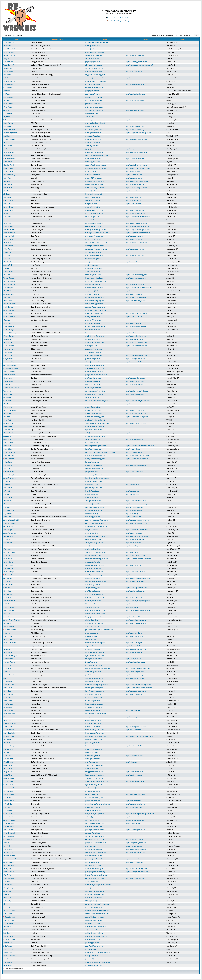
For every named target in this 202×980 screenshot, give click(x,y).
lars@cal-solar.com (92, 530)
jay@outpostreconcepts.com (95, 436)
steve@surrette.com (92, 607)
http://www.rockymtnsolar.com (136, 620)
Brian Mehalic (8, 497)
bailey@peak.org (91, 901)
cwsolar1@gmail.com (93, 217)
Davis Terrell (8, 301)
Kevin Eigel (7, 691)
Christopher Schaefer (11, 368)
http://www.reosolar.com (134, 533)
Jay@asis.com (90, 117)
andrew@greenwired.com (94, 817)
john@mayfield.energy (93, 578)
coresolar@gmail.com (93, 833)
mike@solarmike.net (92, 949)
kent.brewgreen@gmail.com (95, 775)
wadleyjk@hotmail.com (93, 501)
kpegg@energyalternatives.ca (96, 617)
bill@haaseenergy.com (93, 259)
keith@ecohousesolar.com (94, 849)
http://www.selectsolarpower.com (137, 536)
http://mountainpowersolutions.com (138, 669)
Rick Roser (7, 907)
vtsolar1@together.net (93, 84)
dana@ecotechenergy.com (94, 343)
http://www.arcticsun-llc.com (135, 572)
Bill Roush (7, 94)
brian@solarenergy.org (93, 497)
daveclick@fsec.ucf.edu (93, 414)
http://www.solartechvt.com (135, 539)
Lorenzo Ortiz (8, 759)
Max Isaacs (7, 417)
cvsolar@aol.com (91, 49)
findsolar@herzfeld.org (93, 568)
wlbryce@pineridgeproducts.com (96, 155)
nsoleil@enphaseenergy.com (95, 575)
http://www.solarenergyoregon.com (138, 520)
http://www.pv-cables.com (134, 840)
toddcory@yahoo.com (93, 46)
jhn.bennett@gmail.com (93, 959)
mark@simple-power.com (94, 404)
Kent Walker (8, 775)
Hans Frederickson (10, 410)
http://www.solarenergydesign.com (138, 523)
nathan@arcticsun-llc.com (94, 572)
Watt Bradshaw (9, 610)
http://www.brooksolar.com (135, 126)
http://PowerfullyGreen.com (135, 452)
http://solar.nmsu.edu (133, 172)
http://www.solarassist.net (134, 236)
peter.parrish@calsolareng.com (96, 249)
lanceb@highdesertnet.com (95, 246)
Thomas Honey (9, 746)
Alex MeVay (8, 814)
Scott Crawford (9, 236)
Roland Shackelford (10, 643)
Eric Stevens (8, 407)
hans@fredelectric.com (93, 410)
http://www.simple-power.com (136, 404)
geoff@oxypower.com (93, 439)
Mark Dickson (8, 404)
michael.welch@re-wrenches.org (96, 42)
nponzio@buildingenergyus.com (96, 165)
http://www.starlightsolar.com (136, 339)
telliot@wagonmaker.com (94, 101)
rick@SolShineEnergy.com (94, 798)
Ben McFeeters (9, 794)
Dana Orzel (7, 143)
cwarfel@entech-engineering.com (97, 401)
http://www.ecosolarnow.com (135, 378)
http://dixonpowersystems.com (136, 843)
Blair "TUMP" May (10, 333)
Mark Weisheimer (9, 304)
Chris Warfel (8, 401)
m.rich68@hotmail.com (93, 601)
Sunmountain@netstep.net (94, 68)
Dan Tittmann (8, 694)
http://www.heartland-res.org (135, 94)
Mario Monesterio (9, 372)
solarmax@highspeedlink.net (95, 610)
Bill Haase (7, 259)
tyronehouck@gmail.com (94, 923)
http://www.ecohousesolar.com (136, 691)
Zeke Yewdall (8, 946)
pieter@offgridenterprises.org (95, 872)
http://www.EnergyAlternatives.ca (137, 617)
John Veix (7, 91)
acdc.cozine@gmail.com (94, 355)
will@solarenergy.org (92, 588)
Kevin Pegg (7, 617)
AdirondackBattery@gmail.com (96, 736)
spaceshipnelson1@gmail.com (96, 446)
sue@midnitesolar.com (93, 940)
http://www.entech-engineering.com (138, 401)
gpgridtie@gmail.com (93, 62)
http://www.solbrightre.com (135, 546)
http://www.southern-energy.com (137, 417)
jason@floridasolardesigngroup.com (98, 478)
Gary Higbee (8, 707)
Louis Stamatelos (9, 956)
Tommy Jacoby (9, 278)
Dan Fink (7, 275)
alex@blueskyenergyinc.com (95, 814)
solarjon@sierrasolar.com (94, 110)
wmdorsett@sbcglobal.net (94, 468)
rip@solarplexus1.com (93, 930)
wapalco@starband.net (93, 220)
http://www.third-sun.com (134, 317)
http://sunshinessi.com (133, 543)
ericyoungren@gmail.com (94, 288)
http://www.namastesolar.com (136, 423)
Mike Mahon (9, 804)
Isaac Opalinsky (9, 556)
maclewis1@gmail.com (93, 549)
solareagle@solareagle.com (95, 255)
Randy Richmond (9, 139)
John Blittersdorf (9, 49)
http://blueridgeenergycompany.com (138, 610)
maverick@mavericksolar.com (96, 504)
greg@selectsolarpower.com (95, 536)
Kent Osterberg (9, 226)
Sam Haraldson (9, 778)
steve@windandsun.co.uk (94, 184)
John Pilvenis (8, 943)
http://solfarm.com (132, 762)
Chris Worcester (9, 152)
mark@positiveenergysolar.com (96, 230)
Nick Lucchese (9, 865)
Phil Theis (7, 494)
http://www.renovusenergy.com (136, 675)
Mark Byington (8, 210)
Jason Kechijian (9, 546)
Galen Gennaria (10, 917)
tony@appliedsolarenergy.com (96, 168)
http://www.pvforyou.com (134, 149)
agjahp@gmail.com (92, 882)
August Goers (8, 272)
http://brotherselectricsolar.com (136, 355)
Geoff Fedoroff (8, 439)
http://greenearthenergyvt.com (136, 301)
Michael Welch (9, 42)
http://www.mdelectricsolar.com (136, 336)
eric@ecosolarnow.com (93, 378)
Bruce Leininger (9, 330)
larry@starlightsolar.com (94, 339)
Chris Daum (8, 107)
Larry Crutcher (8, 339)
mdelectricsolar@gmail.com (95, 336)
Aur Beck (7, 485)
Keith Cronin (8, 178)
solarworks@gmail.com (93, 352)
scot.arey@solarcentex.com (95, 678)
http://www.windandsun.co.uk (136, 184)
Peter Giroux (8, 688)
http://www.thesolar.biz (133, 204)
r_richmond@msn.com (93, 139)
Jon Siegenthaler (9, 801)
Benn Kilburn (8, 449)
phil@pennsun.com (92, 494)
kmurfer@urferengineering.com (96, 875)
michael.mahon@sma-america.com (97, 804)
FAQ (120, 18)
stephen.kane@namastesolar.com (97, 423)
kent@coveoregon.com (93, 226)
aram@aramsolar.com (93, 294)
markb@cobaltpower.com (94, 210)
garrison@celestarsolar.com (95, 594)
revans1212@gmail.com (94, 562)
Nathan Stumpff (9, 572)
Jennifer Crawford (10, 859)
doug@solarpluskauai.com (94, 772)
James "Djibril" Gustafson (12, 620)
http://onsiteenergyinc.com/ (135, 394)
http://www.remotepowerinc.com (137, 181)
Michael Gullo (8, 314)
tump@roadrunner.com (93, 333)
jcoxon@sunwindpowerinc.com (96, 852)
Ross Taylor (9, 581)
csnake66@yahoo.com (93, 585)
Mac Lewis (7, 549)
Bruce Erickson (9, 346)
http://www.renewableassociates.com (138, 578)
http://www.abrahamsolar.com (136, 262)
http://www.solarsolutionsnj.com (136, 314)
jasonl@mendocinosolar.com (95, 891)
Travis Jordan (8, 710)
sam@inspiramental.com (94, 727)
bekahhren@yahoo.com (94, 481)
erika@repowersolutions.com (95, 326)
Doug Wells (7, 243)
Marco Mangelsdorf (10, 133)
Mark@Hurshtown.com (93, 381)
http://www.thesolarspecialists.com (138, 243)
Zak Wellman (9, 823)
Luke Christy (8, 426)
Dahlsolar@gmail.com (93, 517)
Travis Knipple (8, 936)
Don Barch (7, 623)
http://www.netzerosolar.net (135, 284)
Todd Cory (7, 46)
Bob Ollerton (8, 197)
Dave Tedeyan (8, 717)
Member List (111, 18)
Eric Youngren (8, 288)
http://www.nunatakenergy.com (136, 869)
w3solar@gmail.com (92, 627)
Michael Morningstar (10, 656)
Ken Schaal (7, 217)
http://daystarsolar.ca (133, 449)
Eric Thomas (8, 465)
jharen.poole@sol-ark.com (94, 920)
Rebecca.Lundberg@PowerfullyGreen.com (100, 452)
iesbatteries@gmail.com (94, 965)
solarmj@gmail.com (92, 443)
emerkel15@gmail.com (93, 811)
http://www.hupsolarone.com (135, 662)
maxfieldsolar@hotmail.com (95, 788)
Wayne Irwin (8, 391)
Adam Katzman (9, 685)
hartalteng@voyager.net (94, 194)
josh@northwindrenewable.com (96, 375)
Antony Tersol (8, 168)
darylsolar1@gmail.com (93, 791)
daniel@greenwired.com (94, 694)
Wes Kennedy (8, 72)
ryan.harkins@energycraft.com (96, 598)
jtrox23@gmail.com (92, 675)
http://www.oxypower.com (134, 439)
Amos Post (7, 756)
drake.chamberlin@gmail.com (96, 81)
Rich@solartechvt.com (93, 539)
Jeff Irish (6, 214)
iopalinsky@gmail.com (93, 556)
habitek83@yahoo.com (93, 239)
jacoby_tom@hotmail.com (94, 278)
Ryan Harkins (8, 598)
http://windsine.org (132, 514)
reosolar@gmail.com (92, 533)
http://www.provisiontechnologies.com (139, 133)
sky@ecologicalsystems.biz (95, 297)
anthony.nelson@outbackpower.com (98, 962)
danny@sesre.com (92, 888)
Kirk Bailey (7, 901)
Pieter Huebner (9, 872)
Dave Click (7, 414)
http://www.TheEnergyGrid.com (136, 188)
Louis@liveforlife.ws (92, 956)
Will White (7, 588)
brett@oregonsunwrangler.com (96, 894)
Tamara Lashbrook (10, 856)
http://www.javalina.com (134, 197)
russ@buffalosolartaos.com (95, 681)
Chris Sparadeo (9, 836)
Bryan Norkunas (10, 840)
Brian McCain (8, 430)
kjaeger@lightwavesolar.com (95, 507)
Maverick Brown (9, 504)
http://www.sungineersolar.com (136, 717)
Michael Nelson (9, 336)
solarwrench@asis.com (93, 252)
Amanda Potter (9, 736)
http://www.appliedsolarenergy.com (138, 168)
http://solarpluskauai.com (134, 772)
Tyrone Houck (8, 923)
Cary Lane (7, 223)
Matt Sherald (8, 636)
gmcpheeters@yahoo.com (94, 291)
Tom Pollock (8, 146)
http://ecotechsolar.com (134, 807)
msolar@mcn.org (91, 346)
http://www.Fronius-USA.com (136, 781)
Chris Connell (9, 781)
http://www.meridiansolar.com (136, 278)
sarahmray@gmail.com (93, 672)
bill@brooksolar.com (92, 126)
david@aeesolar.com (92, 323)
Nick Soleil (8, 575)
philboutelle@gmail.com (94, 488)
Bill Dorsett (7, 468)
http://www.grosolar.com (134, 72)
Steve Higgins (9, 607)
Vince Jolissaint (9, 878)
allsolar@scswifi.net (92, 362)
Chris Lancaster (9, 585)
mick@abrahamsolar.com (94, 262)
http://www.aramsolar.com (135, 294)
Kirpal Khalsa (8, 352)
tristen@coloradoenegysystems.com (98, 953)
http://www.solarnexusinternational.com (139, 288)
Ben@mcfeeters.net (92, 794)
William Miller (8, 120)
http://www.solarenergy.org (135, 130)
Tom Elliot (7, 101)
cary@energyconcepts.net (94, 223)
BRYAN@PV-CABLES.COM (95, 840)
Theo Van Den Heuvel (11, 388)
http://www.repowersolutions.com (137, 326)
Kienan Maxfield (9, 788)
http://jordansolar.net (133, 710)
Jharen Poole (9, 920)
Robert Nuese (8, 207)
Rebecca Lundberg (10, 452)
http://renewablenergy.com (135, 643)
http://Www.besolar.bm (133, 730)
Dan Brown (7, 191)
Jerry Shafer (8, 652)
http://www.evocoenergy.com (136, 581)
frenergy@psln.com (92, 462)
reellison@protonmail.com (94, 933)
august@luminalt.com (93, 272)
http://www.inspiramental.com (136, 727)
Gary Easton (8, 397)
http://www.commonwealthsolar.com (138, 217)
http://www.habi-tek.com (134, 239)
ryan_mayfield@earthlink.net (95, 123)
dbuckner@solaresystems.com (96, 307)
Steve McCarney (9, 552)
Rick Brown (7, 798)
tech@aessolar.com (92, 485)
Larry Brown (8, 68)
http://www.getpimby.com (134, 636)
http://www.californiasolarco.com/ (137, 530)
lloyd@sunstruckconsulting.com (96, 714)
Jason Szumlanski (10, 478)
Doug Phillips (8, 772)
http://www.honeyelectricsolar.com (137, 746)
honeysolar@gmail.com (93, 746)
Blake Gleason (9, 456)
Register (120, 21)
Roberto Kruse (8, 565)
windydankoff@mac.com (94, 65)
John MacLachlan (10, 365)
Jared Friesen (8, 830)
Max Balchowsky (9, 175)
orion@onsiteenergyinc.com (95, 394)
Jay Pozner (7, 436)
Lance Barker (8, 246)
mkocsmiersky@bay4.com (94, 723)
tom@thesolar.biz (91, 204)
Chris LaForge (8, 104)
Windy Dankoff (9, 65)
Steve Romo (8, 669)
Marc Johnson (8, 443)
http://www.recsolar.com (134, 291)
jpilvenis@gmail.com (92, 943)
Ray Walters (8, 113)
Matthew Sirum (9, 749)
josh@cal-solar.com (92, 820)
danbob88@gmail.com (93, 275)
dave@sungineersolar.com (94, 717)
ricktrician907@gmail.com (94, 907)
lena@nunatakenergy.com (94, 704)
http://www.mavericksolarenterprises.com (140, 504)
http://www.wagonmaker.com (136, 101)
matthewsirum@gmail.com (94, 749)
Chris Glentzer (8, 785)
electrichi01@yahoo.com (94, 178)
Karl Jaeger (7, 507)
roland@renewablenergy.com (95, 643)
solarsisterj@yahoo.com (94, 130)
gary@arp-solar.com (92, 397)
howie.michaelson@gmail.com (96, 281)
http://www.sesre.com (133, 433)
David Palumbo (9, 52)
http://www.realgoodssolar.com (136, 588)
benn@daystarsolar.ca (93, 449)
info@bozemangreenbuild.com (96, 927)
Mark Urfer (7, 875)
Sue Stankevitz (10, 940)
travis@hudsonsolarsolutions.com (97, 936)
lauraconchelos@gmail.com (95, 733)
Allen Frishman (9, 827)
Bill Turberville (8, 604)
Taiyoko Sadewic (9, 233)
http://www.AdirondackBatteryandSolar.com (141, 736)
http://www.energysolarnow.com (137, 623)
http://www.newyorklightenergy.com (138, 601)
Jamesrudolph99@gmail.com (95, 475)
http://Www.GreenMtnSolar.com (137, 794)
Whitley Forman (9, 543)
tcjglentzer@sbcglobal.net (94, 785)
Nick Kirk (7, 752)
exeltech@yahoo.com (93, 201)
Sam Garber (8, 727)
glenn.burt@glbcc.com (93, 320)
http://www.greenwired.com (135, 694)
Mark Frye (7, 268)
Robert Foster (8, 172)
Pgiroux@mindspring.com (94, 688)
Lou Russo (7, 614)
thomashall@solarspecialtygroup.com (98, 885)
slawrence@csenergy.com (94, 349)
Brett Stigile (7, 894)
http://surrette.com (132, 607)
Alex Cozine (8, 355)
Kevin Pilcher (8, 665)
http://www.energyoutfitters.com (136, 62)
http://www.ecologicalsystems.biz (137, 297)
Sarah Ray (7, 672)
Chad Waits (7, 420)
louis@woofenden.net (93, 284)
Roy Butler (7, 75)
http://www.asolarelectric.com (136, 362)
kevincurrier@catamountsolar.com (97, 914)
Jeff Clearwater (9, 310)
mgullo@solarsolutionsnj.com (95, 314)
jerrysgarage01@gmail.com (95, 652)
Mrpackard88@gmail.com (94, 698)
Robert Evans (8, 562)
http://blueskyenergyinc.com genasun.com (140, 814)
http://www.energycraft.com (135, 598)
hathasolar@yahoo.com (93, 72)
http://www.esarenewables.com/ (137, 414)
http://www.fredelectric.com (135, 410)
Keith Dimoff (8, 849)
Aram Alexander (9, 294)
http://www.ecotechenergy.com (136, 343)
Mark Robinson (9, 188)
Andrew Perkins (9, 817)
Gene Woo (7, 720)
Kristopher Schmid (10, 510)
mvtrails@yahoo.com (92, 162)
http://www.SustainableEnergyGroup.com (140, 446)
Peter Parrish (8, 249)
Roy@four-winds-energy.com (95, 75)
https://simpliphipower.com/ (135, 823)
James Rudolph (9, 475)
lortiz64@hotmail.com (93, 759)
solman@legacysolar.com (94, 510)
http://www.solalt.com (133, 491)
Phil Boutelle (8, 488)
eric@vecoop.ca (91, 846)
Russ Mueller (8, 681)
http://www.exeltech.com (134, 201)
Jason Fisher (8, 701)
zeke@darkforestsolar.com (94, 946)
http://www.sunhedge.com (135, 178)
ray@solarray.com (92, 113)
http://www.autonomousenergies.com (138, 685)
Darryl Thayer (8, 791)
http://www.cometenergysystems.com (138, 559)
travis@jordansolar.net (93, 710)
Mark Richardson (9, 601)
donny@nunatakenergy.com (95, 869)
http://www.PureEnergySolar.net (137, 391)
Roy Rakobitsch (9, 514)
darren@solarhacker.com (94, 55)
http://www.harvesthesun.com (136, 591)
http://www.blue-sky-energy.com (137, 649)
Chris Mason (8, 559)
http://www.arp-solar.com (134, 862)
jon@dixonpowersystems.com (96, 843)
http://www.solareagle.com (135, 255)
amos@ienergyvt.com (93, 756)
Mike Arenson (8, 949)
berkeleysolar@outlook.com (95, 268)
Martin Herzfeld (9, 568)
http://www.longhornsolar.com (136, 359)
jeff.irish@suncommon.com (95, 214)
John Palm (7, 927)
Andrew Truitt (8, 265)
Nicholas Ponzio (9, 165)
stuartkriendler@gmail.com (94, 730)
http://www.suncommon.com (135, 214)
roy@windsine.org (91, 514)
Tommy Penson (10, 662)
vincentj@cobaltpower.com (94, 878)
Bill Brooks (7, 126)
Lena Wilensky (9, 704)
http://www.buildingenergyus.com (137, 165)
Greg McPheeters (10, 291)
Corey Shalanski (9, 833)
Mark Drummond (9, 230)
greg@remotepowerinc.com (95, 181)
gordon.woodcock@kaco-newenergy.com (99, 630)
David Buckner (9, 307)
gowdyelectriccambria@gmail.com (97, 904)
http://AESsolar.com (132, 485)
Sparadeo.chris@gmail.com (95, 836)
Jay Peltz (7, 117)
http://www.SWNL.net (133, 333)
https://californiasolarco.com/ (136, 820)
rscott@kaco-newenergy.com (95, 459)
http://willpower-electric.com (135, 646)
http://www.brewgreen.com (135, 775)
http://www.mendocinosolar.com (137, 346)
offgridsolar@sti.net (92, 769)
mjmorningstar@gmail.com (94, 656)
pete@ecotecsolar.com (93, 807)
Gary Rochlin (8, 649)
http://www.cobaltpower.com (135, 210)
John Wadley (8, 501)
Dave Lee (7, 633)
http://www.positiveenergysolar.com (138, 230)
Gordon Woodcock (11, 630)
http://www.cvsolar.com (134, 191)
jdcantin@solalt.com (92, 491)
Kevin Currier (8, 914)
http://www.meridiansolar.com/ (136, 501)
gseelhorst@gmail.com (93, 359)
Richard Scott (9, 459)
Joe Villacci (7, 743)
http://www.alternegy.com (134, 385)
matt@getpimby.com (92, 636)
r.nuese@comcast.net (93, 207)
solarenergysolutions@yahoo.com (97, 520)
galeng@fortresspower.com (95, 917)
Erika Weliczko (9, 326)
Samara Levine (9, 765)
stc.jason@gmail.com (93, 701)
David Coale (8, 639)
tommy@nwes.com (92, 662)
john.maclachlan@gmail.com (95, 365)
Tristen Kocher (9, 953)
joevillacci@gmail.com (93, 743)
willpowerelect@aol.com (94, 646)
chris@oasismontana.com (94, 107)
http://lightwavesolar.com (134, 507)
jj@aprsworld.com (91, 472)
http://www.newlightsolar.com (136, 830)
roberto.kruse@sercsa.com (95, 565)
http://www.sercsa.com (133, 565)
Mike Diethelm (8, 762)
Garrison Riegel (9, 594)
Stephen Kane (8, 423)
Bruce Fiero (7, 646)
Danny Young (8, 888)
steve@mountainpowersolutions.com (98, 669)
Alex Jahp (7, 882)
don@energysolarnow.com (94, 623)
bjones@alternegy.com (93, 385)
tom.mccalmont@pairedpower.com (97, 911)
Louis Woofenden (9, 284)
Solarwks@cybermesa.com (95, 88)
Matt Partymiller (9, 433)
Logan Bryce (8, 155)
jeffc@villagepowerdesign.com (96, 310)
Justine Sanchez (9, 130)
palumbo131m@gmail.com (94, 52)
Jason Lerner (8, 220)
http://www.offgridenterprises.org (137, 872)
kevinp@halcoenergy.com (94, 665)
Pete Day (7, 807)
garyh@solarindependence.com (96, 527)
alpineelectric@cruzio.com (94, 430)
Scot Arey (7, 678)
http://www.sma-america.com (136, 804)
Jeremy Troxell (9, 675)
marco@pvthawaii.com (93, 133)
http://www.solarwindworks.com (136, 152)
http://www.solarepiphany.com (136, 465)
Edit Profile (111, 21)
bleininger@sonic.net (92, 330)
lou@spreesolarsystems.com (95, 614)
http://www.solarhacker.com (135, 55)
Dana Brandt (8, 343)
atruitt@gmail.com (92, 265)
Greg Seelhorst (9, 359)
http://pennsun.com (132, 494)
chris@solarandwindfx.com (95, 368)
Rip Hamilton (8, 930)
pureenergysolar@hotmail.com (96, 391)
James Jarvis (9, 472)
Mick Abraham (8, 262)
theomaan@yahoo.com (93, 388)
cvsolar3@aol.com (92, 191)
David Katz (7, 323)
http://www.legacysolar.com (135, 510)
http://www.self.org (132, 552)
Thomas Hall (8, 885)
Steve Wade (8, 184)
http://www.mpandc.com (134, 120)
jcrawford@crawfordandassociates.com (99, 859)
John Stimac (8, 578)
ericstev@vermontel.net (93, 407)
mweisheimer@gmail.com (94, 304)
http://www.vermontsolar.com (136, 84)
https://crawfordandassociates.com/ (138, 859)
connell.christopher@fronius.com (97, 781)
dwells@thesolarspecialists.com (96, 243)
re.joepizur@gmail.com (93, 136)
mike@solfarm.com (92, 762)
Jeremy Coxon (8, 852)
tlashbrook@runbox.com (94, 856)
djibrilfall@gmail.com (92, 620)
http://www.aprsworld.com (135, 472)
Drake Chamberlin (10, 81)
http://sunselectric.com (133, 801)
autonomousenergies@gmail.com (97, 685)
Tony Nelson (9, 962)
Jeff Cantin (7, 491)
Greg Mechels (8, 536)
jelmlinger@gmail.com (93, 862)
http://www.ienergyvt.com (134, 756)
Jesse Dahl (7, 517)
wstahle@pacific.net (92, 59)
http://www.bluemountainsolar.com (137, 226)
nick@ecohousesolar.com (94, 740)
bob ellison (7, 933)
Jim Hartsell (8, 194)
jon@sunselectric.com (93, 801)
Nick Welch (7, 740)
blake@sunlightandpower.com (96, 456)
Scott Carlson (8, 659)
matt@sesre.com (91, 433)
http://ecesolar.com (132, 604)
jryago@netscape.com (93, 149)
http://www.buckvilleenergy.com (136, 275)
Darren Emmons (9, 55)
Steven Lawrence (9, 349)
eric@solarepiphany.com (94, 465)
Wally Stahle (8, 59)
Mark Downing (8, 381)
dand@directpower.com (93, 159)
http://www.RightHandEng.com (136, 139)
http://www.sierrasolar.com (135, 110)
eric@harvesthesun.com (94, 591)
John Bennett (8, 959)
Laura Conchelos (9, 733)
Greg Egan (7, 181)
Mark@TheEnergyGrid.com (95, 188)
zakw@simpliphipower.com (95, 823)
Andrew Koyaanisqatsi (11, 520)
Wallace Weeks (9, 627)
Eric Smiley (7, 846)
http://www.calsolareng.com (135, 249)
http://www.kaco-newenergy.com (137, 459)
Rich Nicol (7, 539)
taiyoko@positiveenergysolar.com (97, 233)
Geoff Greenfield (9, 317)
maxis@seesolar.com (93, 175)
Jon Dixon (7, 843)
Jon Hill (6, 110)
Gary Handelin (8, 527)
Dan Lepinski (9, 201)
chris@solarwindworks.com (95, 152)
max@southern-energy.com (95, 417)
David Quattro (8, 898)
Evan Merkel (8, 811)
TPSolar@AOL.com (92, 146)
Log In (128, 21)
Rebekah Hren (8, 481)
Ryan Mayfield (8, 123)
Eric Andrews (8, 378)
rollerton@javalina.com (93, 197)
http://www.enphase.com (134, 575)
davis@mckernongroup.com (95, 301)
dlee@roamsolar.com (93, 633)
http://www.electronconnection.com (138, 78)
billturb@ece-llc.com (92, 604)
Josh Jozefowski (9, 820)
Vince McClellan (9, 523)
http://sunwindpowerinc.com (135, 852)
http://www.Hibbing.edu (134, 517)
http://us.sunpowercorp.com (135, 556)
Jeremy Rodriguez (10, 362)
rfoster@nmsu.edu (92, 172)
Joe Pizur (7, 136)
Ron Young (7, 255)
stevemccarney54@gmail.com (96, 552)
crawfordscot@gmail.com (94, 236)
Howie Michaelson (10, 281)
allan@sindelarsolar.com (94, 97)
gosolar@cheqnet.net (93, 104)
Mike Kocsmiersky (10, 723)
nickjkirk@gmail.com (92, 752)
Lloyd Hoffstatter (9, 714)
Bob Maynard (8, 62)
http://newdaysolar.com (134, 659)
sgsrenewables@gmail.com (95, 426)
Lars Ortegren (8, 530)
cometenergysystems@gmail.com (97, 559)
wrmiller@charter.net (92, 120)
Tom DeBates (8, 239)
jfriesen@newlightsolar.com (95, 830)
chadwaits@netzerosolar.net (95, 420)
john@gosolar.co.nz (92, 91)
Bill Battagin (8, 462)
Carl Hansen (8, 88)
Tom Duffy (7, 204)
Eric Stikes (7, 591)
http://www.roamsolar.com (135, 633)
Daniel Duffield (10, 159)
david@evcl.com (91, 639)
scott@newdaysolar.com (94, 659)
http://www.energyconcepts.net (136, 223)
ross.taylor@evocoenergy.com (96, 581)
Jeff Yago (7, 149)
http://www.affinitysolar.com (135, 652)
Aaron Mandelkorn (10, 533)
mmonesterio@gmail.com (94, 372)
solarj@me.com (91, 546)
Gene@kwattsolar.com (93, 720)
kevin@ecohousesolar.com (95, 691)
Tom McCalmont (9, 911)
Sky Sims (7, 297)
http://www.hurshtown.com (135, 381)
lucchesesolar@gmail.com (94, 865)
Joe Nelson (7, 446)
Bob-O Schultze (9, 78)
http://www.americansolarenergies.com (139, 688)
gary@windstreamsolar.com (95, 707)
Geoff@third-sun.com (93, 317)
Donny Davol (8, 869)
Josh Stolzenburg (9, 375)
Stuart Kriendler (9, 730)
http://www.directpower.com (135, 159)
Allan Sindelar (8, 97)
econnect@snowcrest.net (94, 78)
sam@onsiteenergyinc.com (95, 778)
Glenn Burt (7, 320)
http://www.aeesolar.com (134, 323)
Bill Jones (7, 385)
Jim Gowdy (7, 904)
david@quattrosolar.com (94, 898)
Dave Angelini (8, 769)
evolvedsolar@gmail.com (94, 827)
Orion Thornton (9, 394)
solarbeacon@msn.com (93, 94)
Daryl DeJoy (8, 965)
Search (128, 18)
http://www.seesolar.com (134, 175)
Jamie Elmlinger (9, 862)
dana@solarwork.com (93, 143)
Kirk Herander (8, 84)
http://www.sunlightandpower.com (137, 456)
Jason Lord (7, 891)
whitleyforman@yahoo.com (95, 543)
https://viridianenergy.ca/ (134, 846)
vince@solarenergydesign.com (96, 523)
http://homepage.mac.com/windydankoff (139, 65)
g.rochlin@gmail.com (92, 649)
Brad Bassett (8, 162)
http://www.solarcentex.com (135, 678)
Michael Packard (9, 698)
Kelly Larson (8, 252)
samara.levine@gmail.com (94, 765)
